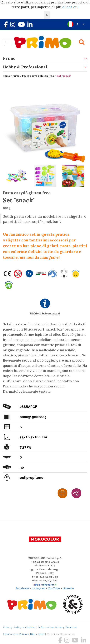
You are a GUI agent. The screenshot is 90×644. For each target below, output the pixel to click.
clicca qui (70, 7)
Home (6, 76)
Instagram (39, 588)
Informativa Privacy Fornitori (58, 627)
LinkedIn (68, 588)
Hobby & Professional (45, 67)
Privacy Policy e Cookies (19, 627)
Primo (45, 59)
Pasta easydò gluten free (38, 76)
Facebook (23, 588)
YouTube (54, 588)
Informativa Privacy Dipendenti (24, 634)
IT (80, 24)
